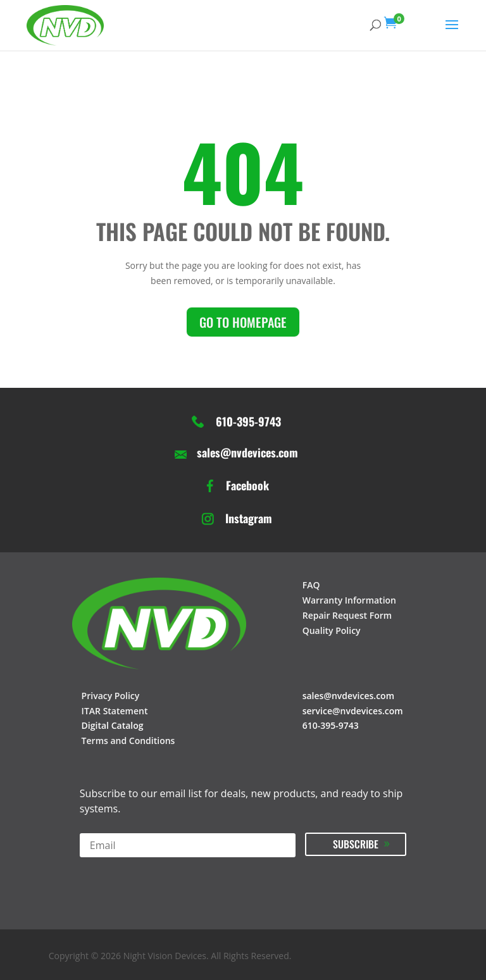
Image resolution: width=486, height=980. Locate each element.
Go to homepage (243, 322)
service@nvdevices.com (353, 711)
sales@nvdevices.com (247, 453)
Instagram (249, 519)
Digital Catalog (113, 725)
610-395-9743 (248, 422)
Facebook (247, 486)
